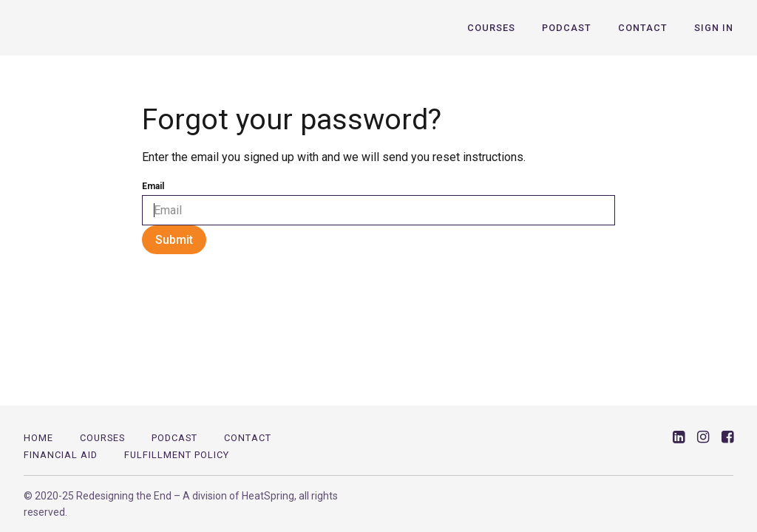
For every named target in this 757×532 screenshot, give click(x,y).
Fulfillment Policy (177, 455)
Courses (491, 28)
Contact (643, 28)
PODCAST (174, 438)
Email (153, 186)
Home (38, 438)
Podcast (567, 28)
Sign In (714, 28)
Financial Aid (61, 455)
